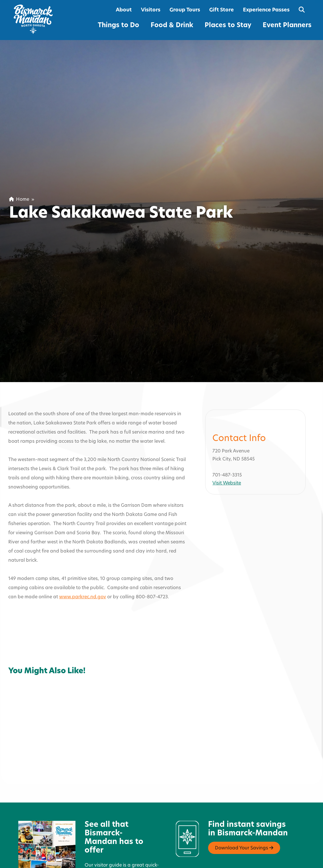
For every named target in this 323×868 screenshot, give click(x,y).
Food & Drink (172, 26)
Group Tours (185, 10)
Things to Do (118, 26)
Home (19, 200)
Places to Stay (228, 26)
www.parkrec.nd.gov (83, 573)
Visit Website (227, 459)
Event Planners (287, 26)
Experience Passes (266, 10)
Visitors (151, 10)
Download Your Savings (244, 823)
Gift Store (222, 10)
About (124, 10)
